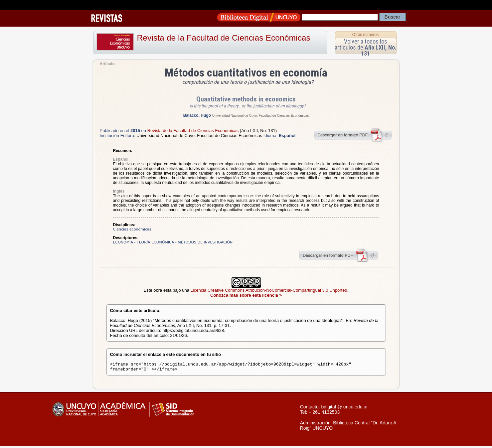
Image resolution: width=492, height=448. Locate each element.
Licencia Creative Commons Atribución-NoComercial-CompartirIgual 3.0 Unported (269, 290)
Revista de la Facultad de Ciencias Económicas (224, 38)
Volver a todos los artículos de (366, 47)
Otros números (365, 35)
